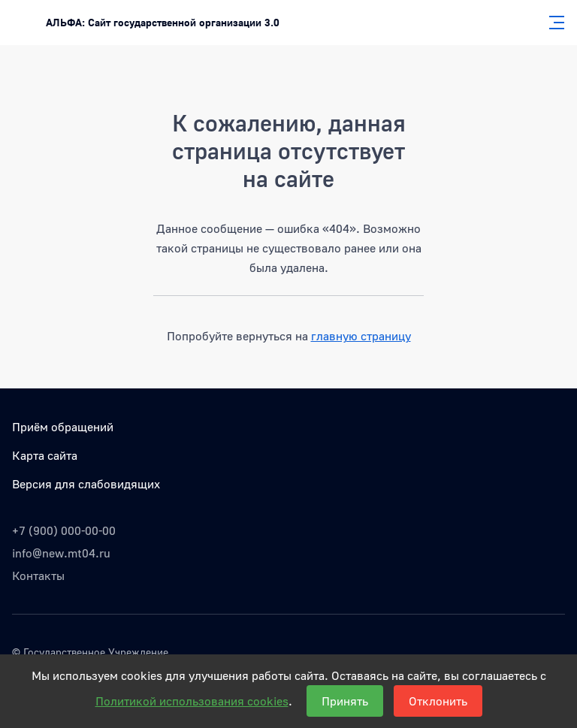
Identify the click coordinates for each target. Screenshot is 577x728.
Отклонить (438, 701)
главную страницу (361, 336)
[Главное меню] (552, 23)
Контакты (38, 575)
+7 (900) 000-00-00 (64, 530)
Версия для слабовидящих (86, 484)
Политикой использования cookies (192, 701)
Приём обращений (63, 427)
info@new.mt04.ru (61, 553)
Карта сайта (45, 455)
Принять (345, 701)
